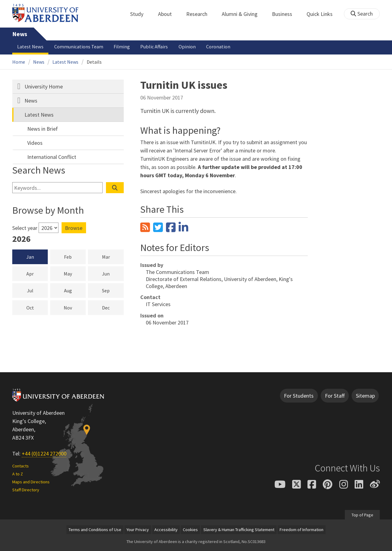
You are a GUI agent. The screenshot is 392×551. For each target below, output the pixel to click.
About (168, 14)
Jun (113, 273)
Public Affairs (154, 47)
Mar (113, 257)
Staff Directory (26, 490)
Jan (30, 257)
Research (200, 14)
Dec (113, 307)
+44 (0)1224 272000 (44, 454)
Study (140, 14)
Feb (75, 257)
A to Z (18, 474)
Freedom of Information (302, 530)
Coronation (218, 47)
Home (19, 62)
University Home (44, 86)
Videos (35, 143)
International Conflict (52, 157)
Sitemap (365, 396)
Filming (122, 47)
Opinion (187, 47)
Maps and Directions (31, 482)
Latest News (30, 47)
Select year (25, 228)
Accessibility (166, 530)
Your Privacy (138, 530)
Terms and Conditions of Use (95, 530)
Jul (38, 290)
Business (285, 14)
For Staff (335, 396)
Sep (113, 290)
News (20, 34)
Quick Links (323, 14)
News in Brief (43, 129)
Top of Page (362, 515)
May (75, 273)
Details (94, 62)
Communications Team (79, 47)
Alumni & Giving (243, 14)
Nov (75, 307)
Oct (37, 307)
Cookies (190, 530)
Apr (37, 273)
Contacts (21, 466)
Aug (75, 290)
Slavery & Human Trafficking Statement (239, 530)
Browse (74, 228)
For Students (299, 396)
